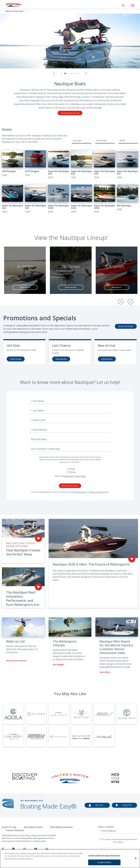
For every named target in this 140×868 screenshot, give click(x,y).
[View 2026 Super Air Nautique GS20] (58, 199)
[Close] (136, 858)
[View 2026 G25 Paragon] (35, 164)
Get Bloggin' (59, 664)
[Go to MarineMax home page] (16, 5)
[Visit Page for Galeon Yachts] (13, 737)
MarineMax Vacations (61, 827)
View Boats (16, 359)
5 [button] (75, 73)
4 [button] (72, 73)
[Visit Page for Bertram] (81, 714)
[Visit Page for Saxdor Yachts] (81, 737)
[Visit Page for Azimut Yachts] (59, 714)
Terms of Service (97, 492)
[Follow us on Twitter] (13, 849)
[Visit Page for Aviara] (36, 714)
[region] (70, 859)
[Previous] (121, 302)
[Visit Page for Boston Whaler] (104, 714)
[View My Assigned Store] (13, 11)
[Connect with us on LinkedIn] (47, 849)
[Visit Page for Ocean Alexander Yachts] (59, 737)
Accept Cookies (104, 862)
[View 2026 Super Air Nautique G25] (105, 165)
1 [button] (62, 73)
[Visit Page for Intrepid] (36, 737)
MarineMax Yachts (33, 827)
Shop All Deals (126, 326)
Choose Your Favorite (16, 661)
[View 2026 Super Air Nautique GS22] (81, 199)
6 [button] (78, 73)
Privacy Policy (80, 492)
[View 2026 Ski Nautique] (127, 198)
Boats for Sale (9, 827)
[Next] (130, 302)
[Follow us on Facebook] (3, 849)
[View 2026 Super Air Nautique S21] (127, 165)
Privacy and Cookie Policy (74, 476)
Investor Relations (15, 830)
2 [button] (65, 73)
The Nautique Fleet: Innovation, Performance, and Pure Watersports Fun (23, 598)
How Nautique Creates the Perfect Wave (23, 552)
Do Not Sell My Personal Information (104, 855)
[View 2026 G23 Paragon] (13, 164)
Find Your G (25, 287)
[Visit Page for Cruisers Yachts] (127, 714)
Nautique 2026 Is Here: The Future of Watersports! (91, 564)
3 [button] (68, 73)
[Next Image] (86, 73)
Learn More (105, 672)
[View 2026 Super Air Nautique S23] (13, 199)
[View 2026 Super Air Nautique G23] (81, 165)
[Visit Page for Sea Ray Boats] (104, 737)
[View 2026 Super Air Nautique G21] (58, 165)
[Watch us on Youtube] (36, 849)
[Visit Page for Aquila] (13, 714)
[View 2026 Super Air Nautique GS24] (105, 199)
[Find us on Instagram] (25, 849)
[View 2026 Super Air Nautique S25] (35, 199)
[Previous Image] (54, 73)
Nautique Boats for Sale (70, 113)
